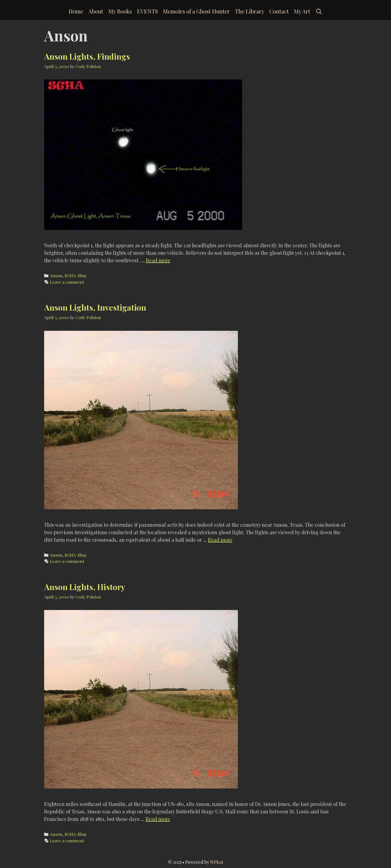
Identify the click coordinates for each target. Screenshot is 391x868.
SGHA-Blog (75, 275)
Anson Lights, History (85, 587)
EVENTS (147, 11)
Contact (279, 11)
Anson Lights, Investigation (95, 307)
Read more (158, 260)
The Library (250, 11)
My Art (302, 11)
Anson (56, 275)
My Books (120, 11)
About (96, 11)
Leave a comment (67, 282)
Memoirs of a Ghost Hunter (196, 11)
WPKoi (217, 862)
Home (76, 11)
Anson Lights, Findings (87, 56)
